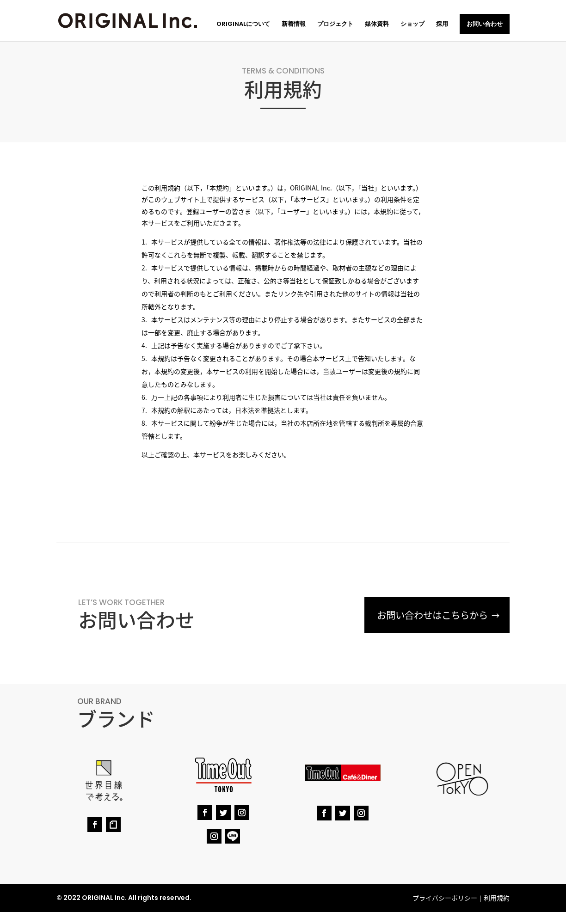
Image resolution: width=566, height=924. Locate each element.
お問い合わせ (485, 24)
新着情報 (294, 24)
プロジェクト (335, 24)
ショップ (412, 24)
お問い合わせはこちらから (430, 615)
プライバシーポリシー (445, 898)
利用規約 (497, 898)
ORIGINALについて (243, 24)
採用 (442, 24)
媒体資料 (377, 24)
